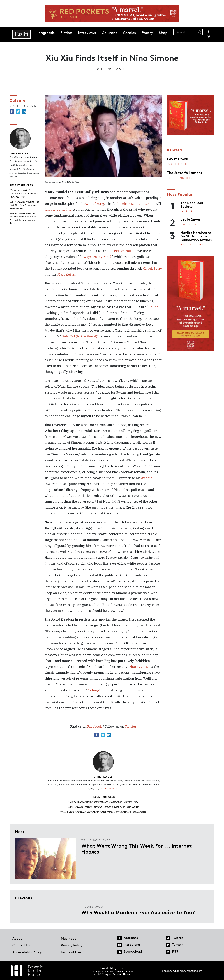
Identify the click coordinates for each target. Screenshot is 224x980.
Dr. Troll (154, 307)
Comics (129, 33)
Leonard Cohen (143, 204)
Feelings (93, 690)
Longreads (46, 33)
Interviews (87, 33)
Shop (163, 33)
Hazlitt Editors (192, 244)
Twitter (209, 36)
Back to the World (109, 789)
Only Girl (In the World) (79, 337)
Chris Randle (115, 69)
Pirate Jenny (139, 667)
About (17, 938)
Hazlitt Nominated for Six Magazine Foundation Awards (196, 236)
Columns (109, 33)
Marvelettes (67, 275)
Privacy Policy (72, 945)
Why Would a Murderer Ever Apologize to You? (138, 912)
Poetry (147, 33)
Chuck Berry (152, 269)
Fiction (66, 33)
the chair (123, 204)
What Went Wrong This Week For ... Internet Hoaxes (137, 848)
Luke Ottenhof (178, 164)
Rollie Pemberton (180, 178)
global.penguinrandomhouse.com (182, 971)
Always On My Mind (96, 257)
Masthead (69, 938)
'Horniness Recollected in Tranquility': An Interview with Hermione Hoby (24, 194)
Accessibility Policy (27, 952)
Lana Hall (188, 211)
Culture (18, 100)
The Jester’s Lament (185, 172)
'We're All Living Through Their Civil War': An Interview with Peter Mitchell (25, 205)
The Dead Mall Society (192, 204)
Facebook (209, 32)
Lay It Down (178, 159)
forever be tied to (58, 210)
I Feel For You (121, 251)
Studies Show (92, 907)
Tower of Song (93, 204)
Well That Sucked (96, 840)
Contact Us (21, 945)
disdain (147, 478)
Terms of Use (71, 952)
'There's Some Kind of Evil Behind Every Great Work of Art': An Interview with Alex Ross (103, 812)
